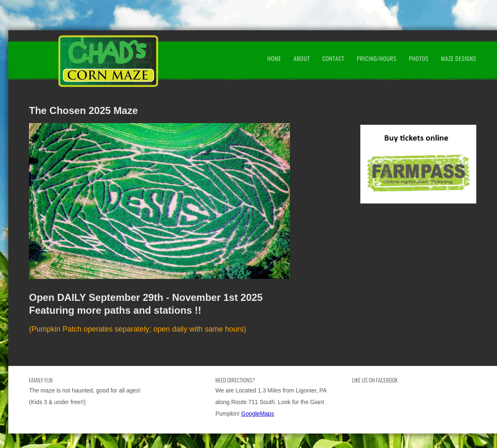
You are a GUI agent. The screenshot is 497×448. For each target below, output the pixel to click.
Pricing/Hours (377, 58)
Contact (333, 58)
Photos (419, 58)
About (302, 58)
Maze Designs (459, 58)
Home (274, 58)
